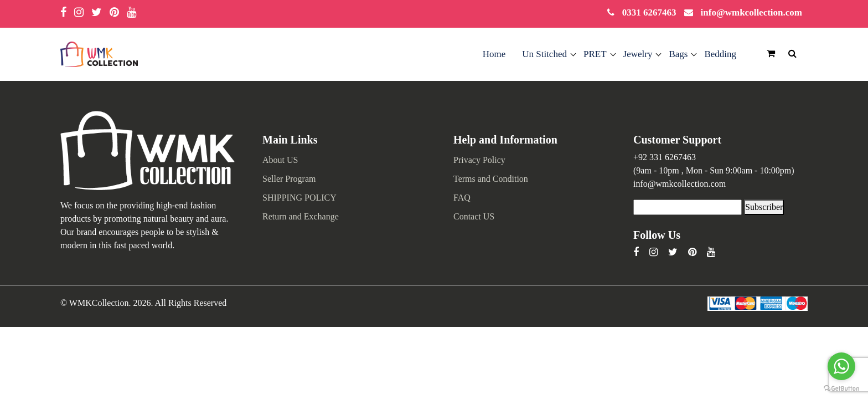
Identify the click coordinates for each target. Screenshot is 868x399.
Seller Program (289, 179)
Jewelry (638, 54)
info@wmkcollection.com (751, 12)
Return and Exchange (301, 216)
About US (280, 160)
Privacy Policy (479, 160)
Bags (678, 54)
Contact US (474, 216)
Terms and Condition (491, 179)
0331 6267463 (649, 12)
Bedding (720, 54)
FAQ (462, 198)
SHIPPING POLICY (299, 198)
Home (494, 54)
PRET (595, 54)
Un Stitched (544, 54)
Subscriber (764, 207)
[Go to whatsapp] (841, 366)
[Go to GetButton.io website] (841, 388)
